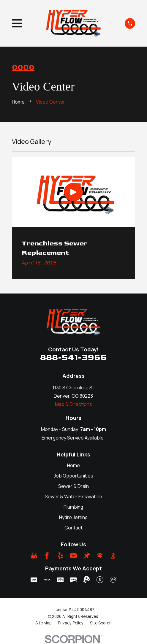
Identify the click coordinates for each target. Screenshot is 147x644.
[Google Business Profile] (34, 556)
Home (73, 465)
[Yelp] (60, 556)
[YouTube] (73, 556)
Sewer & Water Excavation (73, 497)
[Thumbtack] (87, 556)
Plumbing (73, 507)
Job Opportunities (73, 476)
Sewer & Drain (73, 486)
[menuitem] (43, 623)
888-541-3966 (73, 357)
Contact (73, 528)
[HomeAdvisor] (100, 556)
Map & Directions (73, 404)
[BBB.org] (113, 556)
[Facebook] (47, 556)
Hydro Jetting (73, 517)
